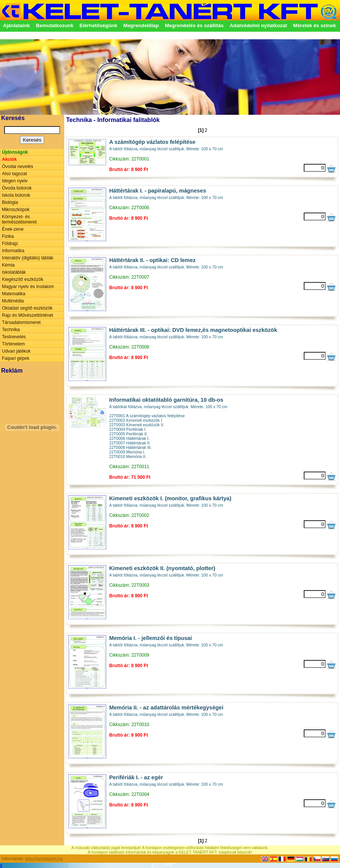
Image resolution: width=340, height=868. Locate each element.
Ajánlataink (16, 25)
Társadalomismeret (21, 322)
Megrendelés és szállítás (194, 25)
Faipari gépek (16, 358)
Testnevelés (14, 337)
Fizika (8, 236)
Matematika (14, 294)
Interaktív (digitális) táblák (28, 258)
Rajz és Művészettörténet (27, 315)
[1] (201, 130)
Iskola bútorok (16, 195)
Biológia (10, 202)
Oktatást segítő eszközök (27, 308)
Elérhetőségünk (98, 25)
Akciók (9, 159)
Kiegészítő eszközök (22, 279)
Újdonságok (15, 152)
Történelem (13, 344)
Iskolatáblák (14, 272)
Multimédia (13, 301)
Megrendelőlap (141, 25)
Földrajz (10, 244)
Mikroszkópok (16, 210)
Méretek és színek (314, 25)
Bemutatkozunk (55, 25)
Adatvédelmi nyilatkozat (258, 25)
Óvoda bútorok (17, 188)
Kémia (8, 265)
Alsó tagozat (14, 174)
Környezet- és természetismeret (19, 219)
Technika (11, 330)
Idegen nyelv (15, 181)
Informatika (13, 251)
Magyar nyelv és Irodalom (28, 287)
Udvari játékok (16, 351)
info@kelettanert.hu (44, 859)
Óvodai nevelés (18, 167)
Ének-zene (13, 229)
